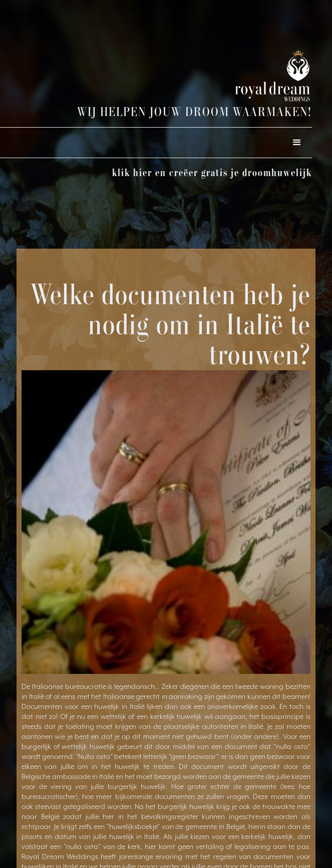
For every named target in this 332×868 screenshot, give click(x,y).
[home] (244, 76)
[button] (297, 143)
